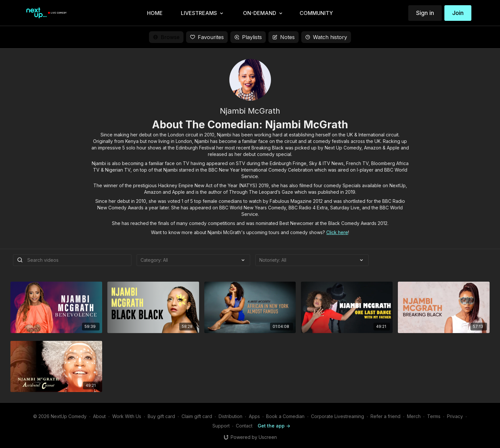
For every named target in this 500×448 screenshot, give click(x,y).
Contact (244, 426)
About (99, 416)
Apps (254, 416)
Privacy (455, 416)
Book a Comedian (285, 416)
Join (458, 13)
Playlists (248, 37)
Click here (337, 232)
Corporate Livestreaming (338, 416)
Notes (284, 37)
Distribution (230, 416)
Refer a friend (385, 416)
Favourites (207, 37)
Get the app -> (274, 426)
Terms (434, 416)
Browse (166, 37)
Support (221, 426)
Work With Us (127, 416)
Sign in (425, 13)
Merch (414, 416)
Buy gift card (161, 416)
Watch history (326, 37)
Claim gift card (197, 416)
